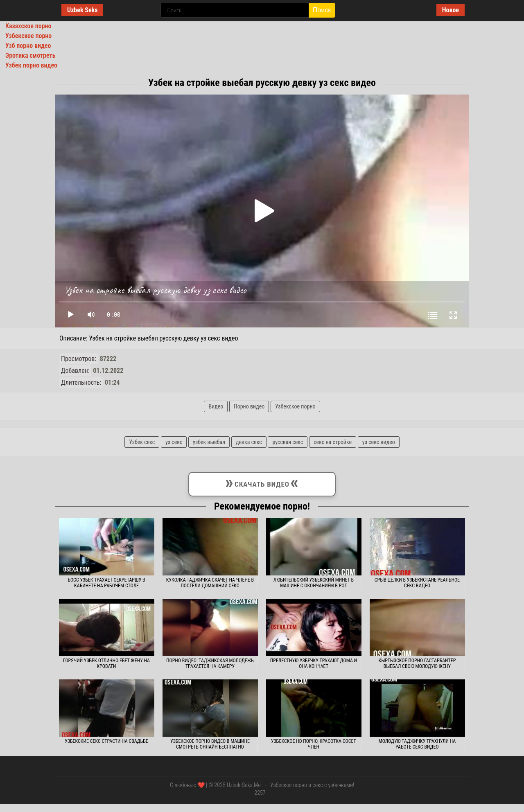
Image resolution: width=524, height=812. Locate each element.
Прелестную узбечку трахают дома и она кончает (314, 663)
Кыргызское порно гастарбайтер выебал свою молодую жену (417, 663)
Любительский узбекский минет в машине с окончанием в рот (314, 583)
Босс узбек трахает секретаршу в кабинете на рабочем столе (106, 583)
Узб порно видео (28, 46)
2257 (260, 793)
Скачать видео (262, 483)
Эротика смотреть (30, 55)
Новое (451, 10)
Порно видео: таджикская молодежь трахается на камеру (210, 663)
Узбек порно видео (31, 65)
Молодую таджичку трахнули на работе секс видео (417, 744)
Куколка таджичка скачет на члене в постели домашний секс (210, 583)
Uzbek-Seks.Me (244, 785)
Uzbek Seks (82, 10)
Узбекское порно (28, 36)
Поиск (322, 10)
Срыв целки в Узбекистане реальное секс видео (417, 583)
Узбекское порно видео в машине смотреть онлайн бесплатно (210, 744)
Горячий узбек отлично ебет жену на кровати (106, 663)
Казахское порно (28, 26)
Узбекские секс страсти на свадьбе (106, 741)
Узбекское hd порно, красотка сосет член (314, 744)
